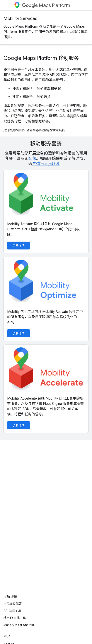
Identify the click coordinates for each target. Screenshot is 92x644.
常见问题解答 (13, 604)
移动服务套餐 (46, 144)
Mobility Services (20, 19)
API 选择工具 (12, 611)
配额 (32, 158)
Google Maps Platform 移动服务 (41, 58)
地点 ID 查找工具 (15, 618)
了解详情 (19, 246)
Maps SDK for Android (19, 625)
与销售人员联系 (46, 164)
